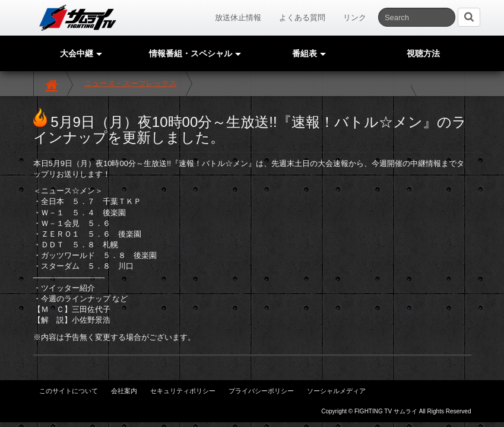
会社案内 (124, 391)
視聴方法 (423, 53)
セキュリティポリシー (183, 391)
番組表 (309, 53)
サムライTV (78, 18)
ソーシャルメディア (336, 391)
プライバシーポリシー (261, 391)
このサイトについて (69, 391)
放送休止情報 (238, 17)
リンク (355, 17)
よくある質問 (302, 17)
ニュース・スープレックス (131, 83)
